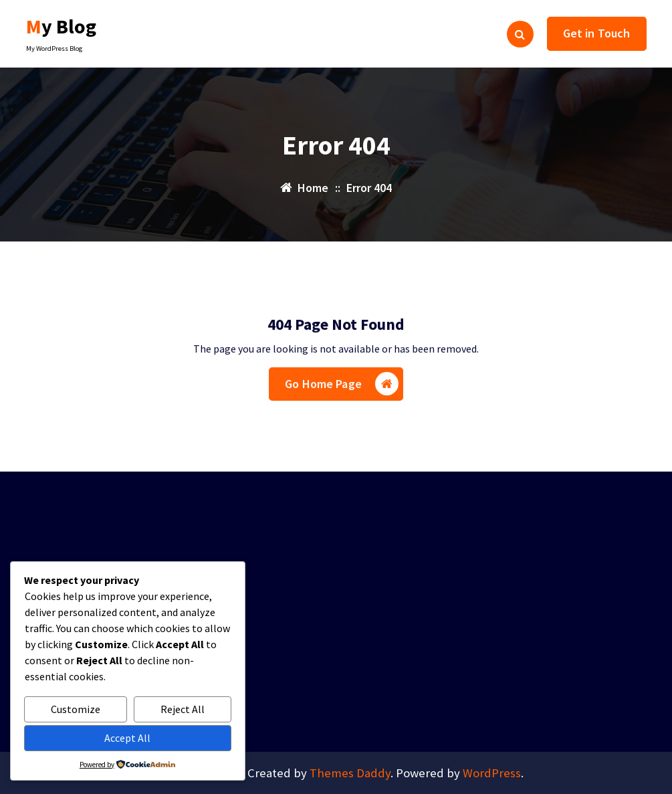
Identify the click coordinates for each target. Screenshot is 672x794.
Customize (76, 709)
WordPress (492, 773)
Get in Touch (597, 33)
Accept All (127, 738)
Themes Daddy (350, 773)
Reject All (183, 709)
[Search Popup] (520, 34)
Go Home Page (342, 387)
